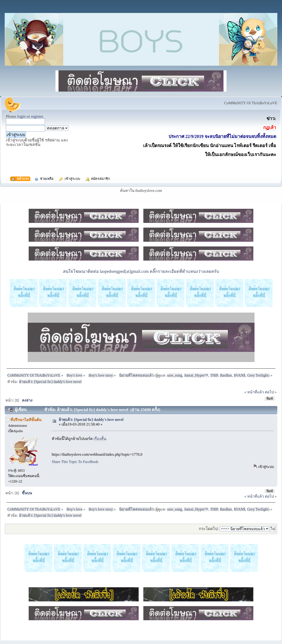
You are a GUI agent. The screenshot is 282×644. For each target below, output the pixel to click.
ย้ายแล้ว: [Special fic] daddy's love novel (91, 420)
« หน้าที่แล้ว (254, 392)
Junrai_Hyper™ (196, 375)
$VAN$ (240, 375)
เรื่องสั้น (100, 439)
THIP (214, 375)
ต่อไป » (271, 392)
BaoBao (226, 375)
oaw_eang (175, 375)
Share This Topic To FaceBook (75, 462)
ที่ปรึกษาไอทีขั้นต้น (26, 420)
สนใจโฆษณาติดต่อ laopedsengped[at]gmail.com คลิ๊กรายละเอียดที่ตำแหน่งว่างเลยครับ (141, 271)
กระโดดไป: (209, 529)
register (37, 116)
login (21, 116)
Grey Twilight (258, 375)
